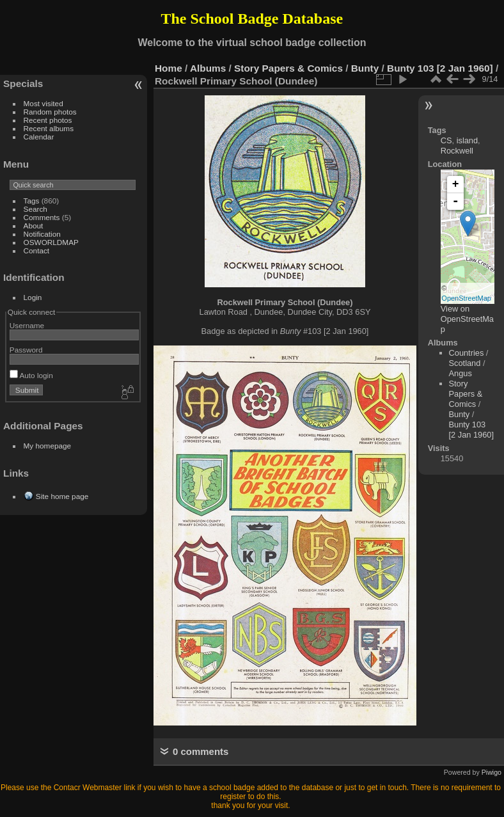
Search (35, 209)
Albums (208, 68)
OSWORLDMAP (51, 242)
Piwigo (492, 772)
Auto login (31, 375)
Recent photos (48, 120)
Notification (42, 234)
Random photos (50, 112)
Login (33, 297)
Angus (461, 373)
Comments (42, 217)
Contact (37, 250)
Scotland (465, 363)
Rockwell (457, 151)
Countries (467, 353)
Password (26, 350)
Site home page (62, 496)
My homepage (48, 446)
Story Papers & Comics (288, 68)
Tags (32, 201)
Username (27, 325)
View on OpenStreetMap (467, 319)
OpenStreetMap (466, 298)
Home (169, 68)
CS (446, 140)
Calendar (39, 137)
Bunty (365, 68)
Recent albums (49, 128)
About (34, 226)
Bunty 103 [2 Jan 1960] (440, 68)
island (467, 140)
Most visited (43, 103)
